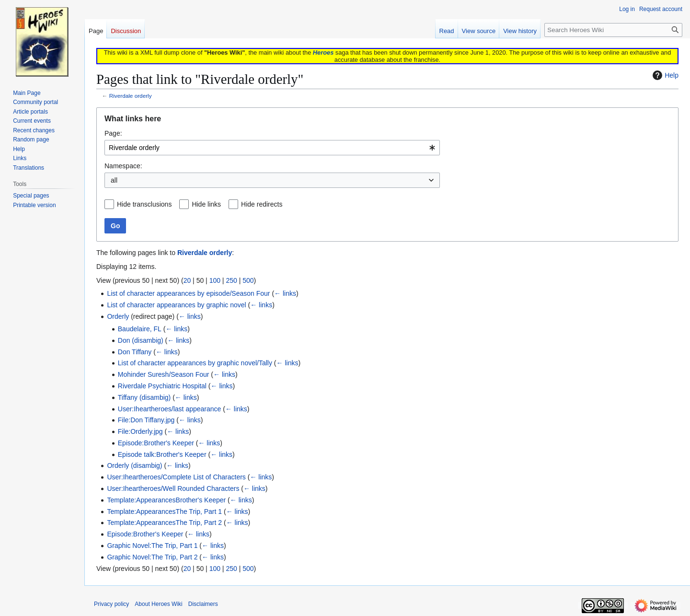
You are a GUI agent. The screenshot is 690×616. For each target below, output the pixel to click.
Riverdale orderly (131, 96)
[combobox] (272, 148)
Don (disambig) (141, 340)
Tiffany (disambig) (144, 397)
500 (248, 280)
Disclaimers (203, 604)
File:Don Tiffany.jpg (146, 420)
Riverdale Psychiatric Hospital (162, 386)
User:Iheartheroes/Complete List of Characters (176, 477)
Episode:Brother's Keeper (156, 443)
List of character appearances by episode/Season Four (188, 293)
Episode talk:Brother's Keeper (162, 454)
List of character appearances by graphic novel (176, 305)
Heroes (323, 52)
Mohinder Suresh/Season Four (164, 374)
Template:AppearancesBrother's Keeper (166, 500)
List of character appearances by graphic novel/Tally (195, 363)
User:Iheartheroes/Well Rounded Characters (173, 488)
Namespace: (123, 166)
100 (215, 280)
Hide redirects (262, 204)
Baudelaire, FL (140, 329)
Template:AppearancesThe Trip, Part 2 (164, 523)
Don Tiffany (135, 352)
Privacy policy (111, 604)
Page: (113, 133)
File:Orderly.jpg (140, 431)
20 (187, 280)
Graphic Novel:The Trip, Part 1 (152, 546)
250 (231, 280)
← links (285, 293)
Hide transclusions (144, 204)
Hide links (206, 204)
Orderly (118, 316)
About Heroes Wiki (158, 604)
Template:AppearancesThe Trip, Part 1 (164, 511)
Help (664, 75)
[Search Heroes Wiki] (613, 30)
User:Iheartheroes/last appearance (170, 409)
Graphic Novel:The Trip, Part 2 (152, 557)
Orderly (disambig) (134, 465)
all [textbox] (114, 180)
